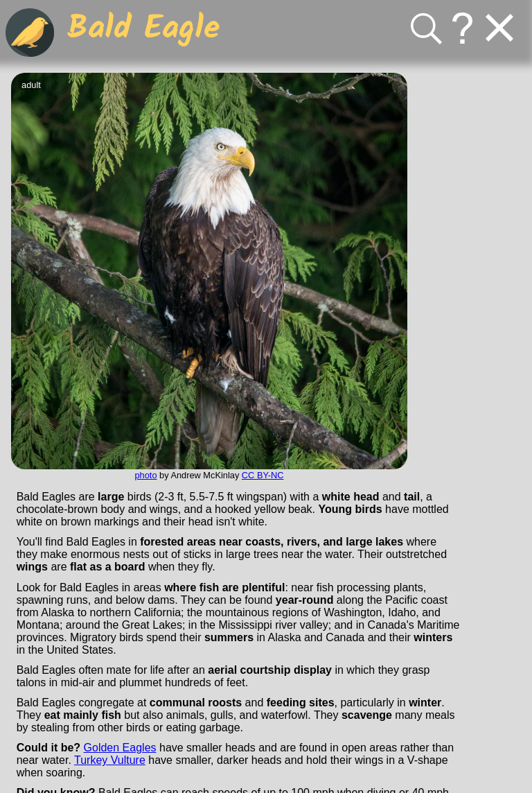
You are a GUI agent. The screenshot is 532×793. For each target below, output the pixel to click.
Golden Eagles (120, 748)
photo (145, 475)
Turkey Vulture (110, 760)
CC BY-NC (263, 475)
